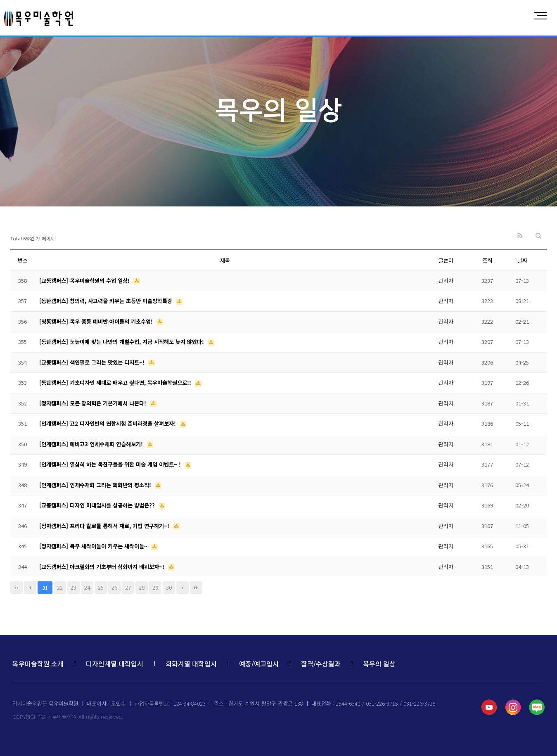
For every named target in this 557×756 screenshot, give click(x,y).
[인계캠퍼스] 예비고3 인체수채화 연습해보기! (92, 444)
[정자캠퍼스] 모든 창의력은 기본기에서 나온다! (94, 403)
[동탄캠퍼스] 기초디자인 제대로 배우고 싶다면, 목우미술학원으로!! (116, 383)
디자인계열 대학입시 (115, 664)
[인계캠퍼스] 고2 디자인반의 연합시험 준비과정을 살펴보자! (108, 423)
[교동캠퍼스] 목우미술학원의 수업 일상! (85, 281)
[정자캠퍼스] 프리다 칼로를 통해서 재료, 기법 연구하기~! (105, 526)
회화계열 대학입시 (191, 664)
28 (142, 587)
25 (101, 587)
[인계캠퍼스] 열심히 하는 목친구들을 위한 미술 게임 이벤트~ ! (111, 464)
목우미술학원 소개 (38, 664)
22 (60, 587)
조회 (487, 260)
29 (155, 587)
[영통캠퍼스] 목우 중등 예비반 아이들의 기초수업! (97, 321)
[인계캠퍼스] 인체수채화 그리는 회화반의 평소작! (96, 485)
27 (128, 587)
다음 (183, 588)
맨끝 (196, 588)
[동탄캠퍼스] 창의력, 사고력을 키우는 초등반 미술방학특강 (107, 301)
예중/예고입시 (259, 664)
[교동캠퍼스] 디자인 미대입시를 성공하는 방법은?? (98, 505)
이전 (30, 588)
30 (169, 587)
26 (114, 587)
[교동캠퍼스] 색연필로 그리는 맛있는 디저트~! (93, 362)
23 (73, 587)
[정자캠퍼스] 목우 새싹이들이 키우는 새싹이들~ (94, 546)
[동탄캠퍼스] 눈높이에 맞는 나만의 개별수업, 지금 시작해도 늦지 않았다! (122, 342)
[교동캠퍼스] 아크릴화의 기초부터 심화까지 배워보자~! (103, 567)
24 (87, 587)
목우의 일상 (379, 664)
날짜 (522, 260)
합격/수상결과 (321, 664)
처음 (17, 588)
